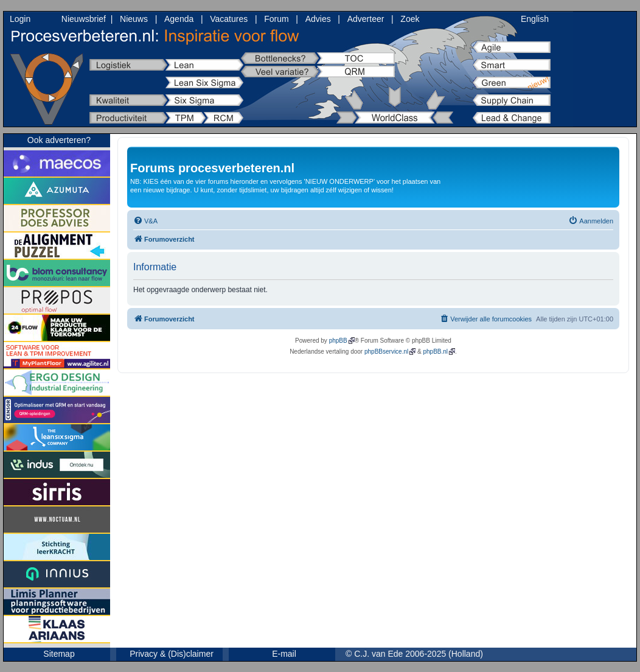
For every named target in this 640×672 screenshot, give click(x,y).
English (535, 19)
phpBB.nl (435, 352)
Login (20, 19)
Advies (318, 19)
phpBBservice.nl (386, 352)
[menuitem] (145, 221)
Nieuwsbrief (84, 19)
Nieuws (134, 19)
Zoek (410, 19)
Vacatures (229, 19)
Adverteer (366, 19)
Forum (276, 19)
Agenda (179, 19)
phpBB (338, 341)
